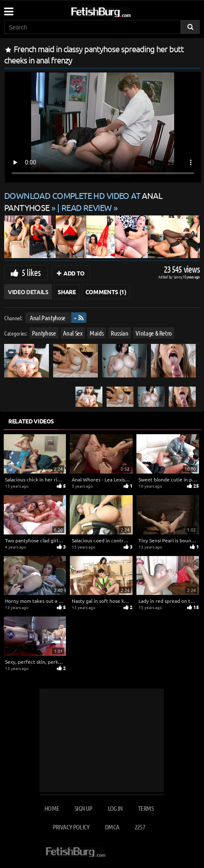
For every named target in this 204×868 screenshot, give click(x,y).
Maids (96, 332)
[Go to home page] (117, 11)
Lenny (178, 277)
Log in (115, 808)
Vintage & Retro (154, 332)
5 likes (31, 272)
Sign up (83, 808)
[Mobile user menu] (8, 9)
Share (67, 292)
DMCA (112, 827)
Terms (146, 808)
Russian (120, 332)
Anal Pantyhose (48, 318)
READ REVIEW (87, 207)
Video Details (28, 292)
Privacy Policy (71, 827)
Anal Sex (73, 332)
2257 (140, 827)
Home (52, 808)
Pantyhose (44, 332)
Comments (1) (106, 292)
